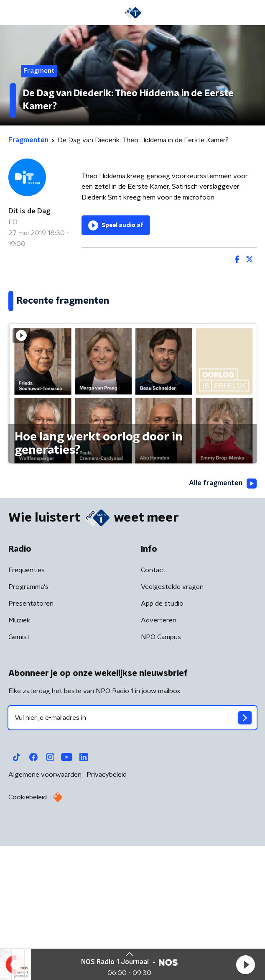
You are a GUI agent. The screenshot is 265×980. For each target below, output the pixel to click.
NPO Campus (161, 777)
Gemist (19, 777)
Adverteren (159, 760)
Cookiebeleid (28, 937)
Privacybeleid (107, 914)
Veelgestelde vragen (172, 727)
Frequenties (27, 710)
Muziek (19, 760)
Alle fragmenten (223, 623)
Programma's (28, 727)
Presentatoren (31, 743)
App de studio (162, 743)
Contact (153, 710)
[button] (245, 965)
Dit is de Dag (29, 211)
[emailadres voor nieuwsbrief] (132, 857)
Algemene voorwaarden (45, 914)
